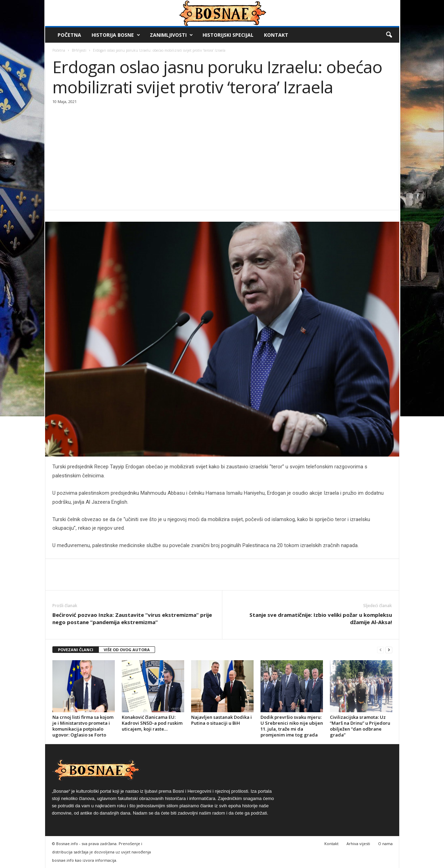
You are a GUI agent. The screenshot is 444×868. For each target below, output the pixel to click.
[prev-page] (381, 650)
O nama (385, 844)
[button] (389, 35)
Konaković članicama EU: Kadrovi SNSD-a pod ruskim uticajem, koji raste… (152, 723)
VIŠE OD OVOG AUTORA (127, 650)
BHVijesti (79, 50)
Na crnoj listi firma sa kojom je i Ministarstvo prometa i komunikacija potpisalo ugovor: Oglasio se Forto (83, 726)
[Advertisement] (222, 158)
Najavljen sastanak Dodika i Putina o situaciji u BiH (221, 720)
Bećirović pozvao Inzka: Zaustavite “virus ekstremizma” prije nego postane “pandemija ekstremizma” (132, 618)
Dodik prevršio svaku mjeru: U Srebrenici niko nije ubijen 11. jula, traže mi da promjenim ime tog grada (292, 726)
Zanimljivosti (171, 35)
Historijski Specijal (228, 35)
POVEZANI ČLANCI (76, 650)
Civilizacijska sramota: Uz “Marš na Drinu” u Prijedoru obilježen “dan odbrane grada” (360, 726)
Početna (69, 35)
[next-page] (389, 650)
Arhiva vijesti (358, 844)
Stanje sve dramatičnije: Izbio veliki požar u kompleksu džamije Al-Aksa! (321, 618)
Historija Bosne (116, 35)
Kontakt (276, 35)
